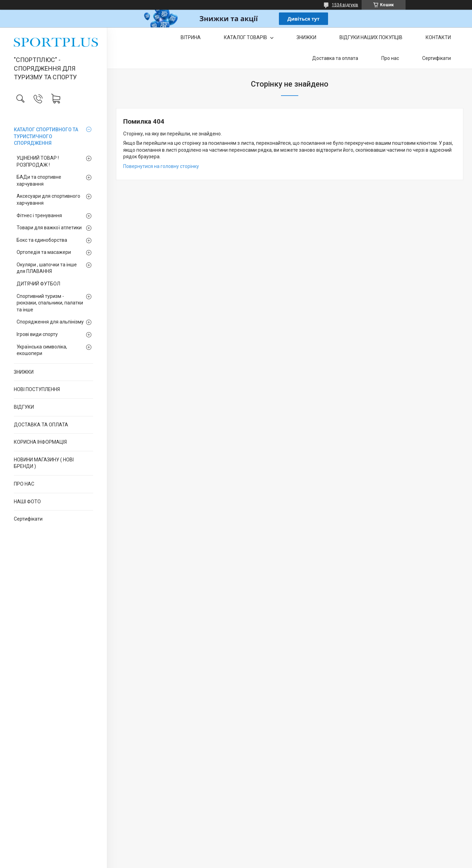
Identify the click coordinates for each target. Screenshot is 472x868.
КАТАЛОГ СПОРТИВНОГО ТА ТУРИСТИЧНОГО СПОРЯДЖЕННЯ (46, 136)
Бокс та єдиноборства (42, 240)
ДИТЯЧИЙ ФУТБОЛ (38, 284)
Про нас (390, 58)
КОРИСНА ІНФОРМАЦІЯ (40, 442)
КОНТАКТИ (438, 37)
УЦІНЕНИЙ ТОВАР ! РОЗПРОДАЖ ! (38, 161)
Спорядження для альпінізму (50, 322)
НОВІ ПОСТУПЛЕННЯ (37, 389)
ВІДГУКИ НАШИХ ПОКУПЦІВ (371, 37)
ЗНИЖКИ (24, 372)
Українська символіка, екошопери (42, 350)
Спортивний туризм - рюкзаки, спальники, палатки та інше (50, 303)
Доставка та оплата (335, 58)
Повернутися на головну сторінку (161, 166)
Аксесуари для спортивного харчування (48, 200)
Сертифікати (28, 519)
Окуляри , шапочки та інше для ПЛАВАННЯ (47, 268)
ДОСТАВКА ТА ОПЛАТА (41, 425)
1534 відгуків (345, 5)
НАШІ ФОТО (27, 502)
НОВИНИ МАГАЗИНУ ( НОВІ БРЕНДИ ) (44, 463)
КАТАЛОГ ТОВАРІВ (246, 37)
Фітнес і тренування (39, 215)
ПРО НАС (24, 484)
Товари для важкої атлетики (49, 228)
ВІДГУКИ (24, 407)
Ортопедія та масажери (44, 252)
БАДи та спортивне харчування (39, 180)
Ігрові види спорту (37, 334)
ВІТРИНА (191, 37)
